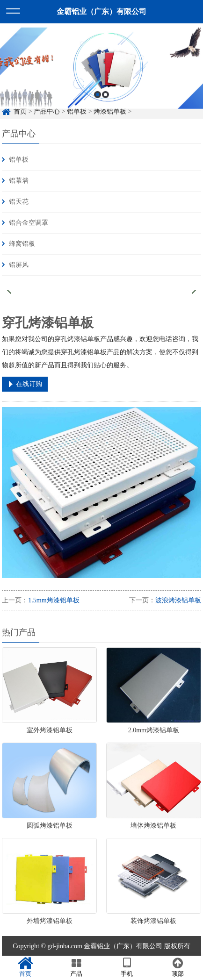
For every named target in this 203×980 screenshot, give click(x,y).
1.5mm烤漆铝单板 (54, 600)
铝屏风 (19, 265)
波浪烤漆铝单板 (178, 600)
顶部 (178, 967)
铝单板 (19, 160)
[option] (101, 81)
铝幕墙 (19, 181)
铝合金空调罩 (29, 223)
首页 (25, 967)
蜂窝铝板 (22, 244)
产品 (76, 967)
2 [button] (105, 108)
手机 (127, 967)
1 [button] (98, 108)
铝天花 (19, 202)
